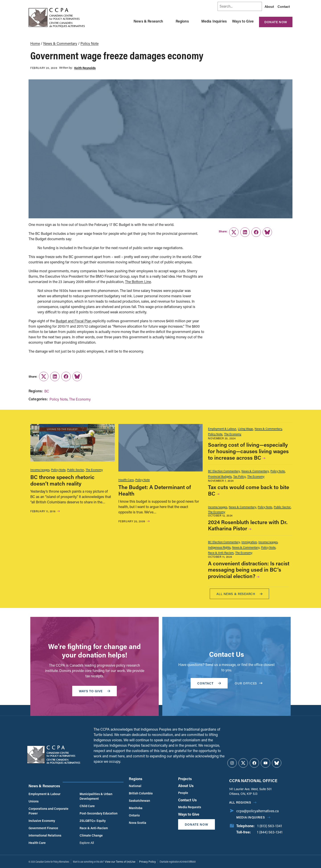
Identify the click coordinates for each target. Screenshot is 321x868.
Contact (284, 6)
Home (35, 43)
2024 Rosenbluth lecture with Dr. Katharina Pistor (248, 525)
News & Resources (44, 786)
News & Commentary (60, 43)
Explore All (87, 843)
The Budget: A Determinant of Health (155, 490)
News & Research (148, 21)
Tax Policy (239, 476)
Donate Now (276, 22)
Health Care (126, 480)
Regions (182, 21)
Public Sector (76, 470)
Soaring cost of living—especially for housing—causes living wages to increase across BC (248, 451)
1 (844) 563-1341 (270, 832)
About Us (186, 786)
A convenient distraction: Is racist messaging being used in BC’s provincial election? (249, 570)
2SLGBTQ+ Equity (93, 821)
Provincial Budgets (220, 476)
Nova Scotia (138, 823)
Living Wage (245, 429)
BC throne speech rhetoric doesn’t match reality (62, 480)
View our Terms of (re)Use (120, 862)
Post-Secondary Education (99, 813)
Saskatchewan (139, 801)
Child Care (87, 806)
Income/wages (40, 470)
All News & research (239, 594)
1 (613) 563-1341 (270, 826)
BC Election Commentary (224, 471)
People (183, 793)
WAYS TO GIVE (95, 691)
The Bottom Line (138, 282)
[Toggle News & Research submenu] (169, 21)
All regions (240, 802)
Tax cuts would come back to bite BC (249, 490)
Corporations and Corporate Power (48, 811)
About (269, 6)
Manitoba (136, 808)
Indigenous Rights (219, 547)
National (135, 786)
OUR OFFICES (249, 683)
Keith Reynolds (85, 68)
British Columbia (141, 793)
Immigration (249, 542)
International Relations (45, 835)
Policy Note (90, 43)
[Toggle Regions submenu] (194, 21)
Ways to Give (243, 21)
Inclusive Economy (42, 821)
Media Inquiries (214, 21)
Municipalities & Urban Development (96, 796)
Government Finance (43, 828)
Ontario (134, 815)
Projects (185, 779)
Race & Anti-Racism (221, 553)
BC (47, 391)
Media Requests (190, 807)
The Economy (80, 399)
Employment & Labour (222, 429)
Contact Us (187, 800)
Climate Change (91, 835)
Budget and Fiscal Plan (74, 321)
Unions (34, 801)
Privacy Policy (147, 862)
